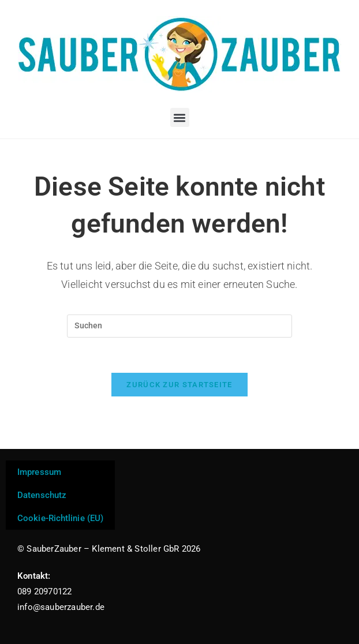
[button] (180, 117)
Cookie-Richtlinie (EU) (60, 518)
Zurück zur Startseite (179, 385)
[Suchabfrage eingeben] (179, 326)
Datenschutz (42, 495)
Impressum (39, 472)
